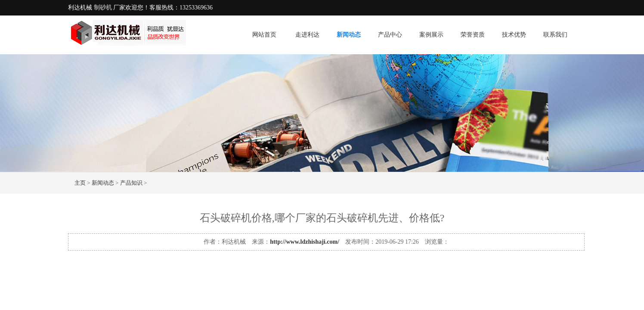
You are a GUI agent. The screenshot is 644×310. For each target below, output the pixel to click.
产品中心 (390, 35)
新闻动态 (349, 35)
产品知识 (131, 183)
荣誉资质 (473, 35)
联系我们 (555, 35)
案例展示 (431, 35)
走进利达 (307, 35)
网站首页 (264, 35)
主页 (80, 183)
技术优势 (514, 35)
